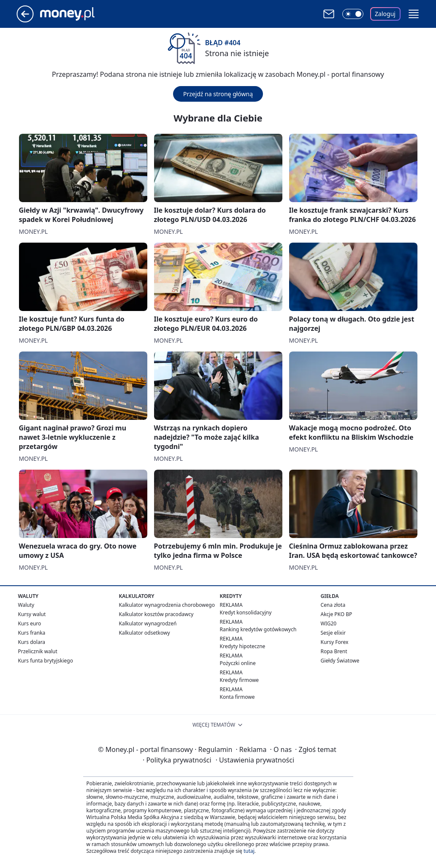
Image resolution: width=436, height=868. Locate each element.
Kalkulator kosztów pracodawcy (156, 614)
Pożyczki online (238, 663)
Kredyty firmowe (240, 680)
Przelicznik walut (38, 651)
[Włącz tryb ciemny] (353, 14)
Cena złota (333, 605)
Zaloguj (385, 14)
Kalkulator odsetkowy (145, 633)
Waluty (26, 605)
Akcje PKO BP (337, 614)
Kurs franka (32, 633)
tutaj (249, 851)
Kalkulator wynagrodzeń (148, 623)
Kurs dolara (32, 642)
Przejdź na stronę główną (218, 94)
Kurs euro (30, 623)
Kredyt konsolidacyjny (246, 612)
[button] (414, 14)
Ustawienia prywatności (255, 760)
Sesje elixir (333, 633)
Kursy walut (32, 614)
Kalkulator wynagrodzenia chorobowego (167, 605)
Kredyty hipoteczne (243, 646)
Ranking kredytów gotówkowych (258, 629)
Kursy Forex (335, 642)
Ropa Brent (334, 651)
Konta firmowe (237, 697)
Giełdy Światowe (340, 661)
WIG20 (329, 623)
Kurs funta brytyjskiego (46, 661)
